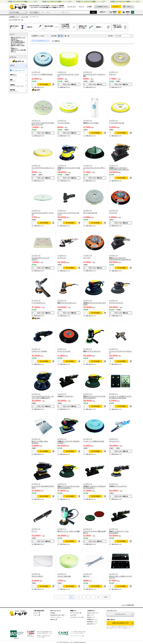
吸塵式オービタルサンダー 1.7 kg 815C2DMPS (119, 532)
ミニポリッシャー (62, 258)
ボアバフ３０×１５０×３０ (90, 213)
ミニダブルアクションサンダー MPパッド (94, 169)
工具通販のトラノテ (14, 17)
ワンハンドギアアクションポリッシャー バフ (43, 169)
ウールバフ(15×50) (64, 123)
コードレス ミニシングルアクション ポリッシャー (68, 214)
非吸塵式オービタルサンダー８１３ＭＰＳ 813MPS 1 (68, 442)
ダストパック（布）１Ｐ (37, 576)
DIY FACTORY (75, 613)
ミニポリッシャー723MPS (39, 351)
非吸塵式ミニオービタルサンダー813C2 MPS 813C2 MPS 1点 (119, 169)
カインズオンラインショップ (76, 636)
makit (72, 615)
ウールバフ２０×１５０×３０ (117, 123)
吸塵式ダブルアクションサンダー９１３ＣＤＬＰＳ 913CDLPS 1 (94, 397)
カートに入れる (44, 84)
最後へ (106, 597)
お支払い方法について (93, 613)
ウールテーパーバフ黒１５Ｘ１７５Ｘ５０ (94, 441)
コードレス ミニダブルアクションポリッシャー (120, 352)
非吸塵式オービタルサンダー (65, 396)
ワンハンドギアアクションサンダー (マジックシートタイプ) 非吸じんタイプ (43, 397)
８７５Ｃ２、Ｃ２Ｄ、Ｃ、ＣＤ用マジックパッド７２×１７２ (120, 577)
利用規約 (53, 613)
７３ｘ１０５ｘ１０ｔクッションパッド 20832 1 (41, 259)
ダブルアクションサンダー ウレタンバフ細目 (94, 75)
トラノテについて (120, 614)
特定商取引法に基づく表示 (57, 615)
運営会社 (53, 619)
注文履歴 (89, 6)
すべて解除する (56, 41)
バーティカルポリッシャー (39, 303)
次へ (99, 597)
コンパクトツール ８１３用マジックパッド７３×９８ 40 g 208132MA (120, 397)
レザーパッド (87, 258)
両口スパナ (86, 576)
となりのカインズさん (76, 617)
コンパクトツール (16, 70)
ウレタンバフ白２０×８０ (64, 576)
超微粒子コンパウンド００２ (91, 123)
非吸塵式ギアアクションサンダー (118, 486)
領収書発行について (92, 622)
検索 (93, 12)
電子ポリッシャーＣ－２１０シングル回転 (68, 531)
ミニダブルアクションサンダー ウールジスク (43, 214)
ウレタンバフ (113, 74)
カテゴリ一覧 (37, 613)
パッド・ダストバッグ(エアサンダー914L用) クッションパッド (43, 124)
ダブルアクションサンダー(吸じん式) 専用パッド (94, 532)
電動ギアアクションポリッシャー (92, 351)
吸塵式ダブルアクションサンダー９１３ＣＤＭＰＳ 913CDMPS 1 (68, 487)
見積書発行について (92, 619)
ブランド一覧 (24, 17)
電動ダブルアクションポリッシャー (67, 303)
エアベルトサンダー (114, 441)
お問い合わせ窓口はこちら (120, 623)
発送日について (91, 617)
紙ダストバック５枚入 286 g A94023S (40, 442)
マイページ (81, 6)
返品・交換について (92, 624)
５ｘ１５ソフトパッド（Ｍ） (64, 351)
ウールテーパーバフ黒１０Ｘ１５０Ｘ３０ (42, 74)
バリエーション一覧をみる (69, 84)
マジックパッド (113, 213)
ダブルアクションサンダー (116, 303)
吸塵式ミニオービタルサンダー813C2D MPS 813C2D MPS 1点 (120, 259)
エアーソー (35, 531)
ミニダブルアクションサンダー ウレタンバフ (68, 75)
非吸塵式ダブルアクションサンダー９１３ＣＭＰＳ (94, 304)
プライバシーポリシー (56, 617)
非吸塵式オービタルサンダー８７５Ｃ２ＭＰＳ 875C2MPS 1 (94, 487)
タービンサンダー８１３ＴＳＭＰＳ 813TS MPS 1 (43, 487)
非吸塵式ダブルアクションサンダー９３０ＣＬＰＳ (69, 169)
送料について (91, 615)
